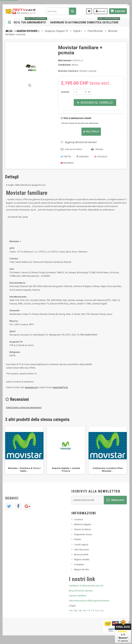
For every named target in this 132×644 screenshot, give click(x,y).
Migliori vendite (82, 559)
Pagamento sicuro (83, 534)
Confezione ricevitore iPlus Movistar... (108, 470)
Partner (78, 539)
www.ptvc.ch (31, 387)
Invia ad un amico (74, 149)
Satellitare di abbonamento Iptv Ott (86, 586)
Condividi (83, 157)
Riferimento (65, 60)
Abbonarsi (115, 500)
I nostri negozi (81, 545)
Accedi (101, 11)
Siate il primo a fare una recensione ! (24, 407)
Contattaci (79, 564)
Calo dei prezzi (81, 550)
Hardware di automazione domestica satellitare (85, 21)
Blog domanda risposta (81, 591)
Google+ (101, 157)
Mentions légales (83, 524)
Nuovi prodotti (81, 554)
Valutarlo (91, 132)
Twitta (66, 157)
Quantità (65, 92)
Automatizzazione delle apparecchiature (89, 601)
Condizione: (65, 65)
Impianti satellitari (78, 596)
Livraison (79, 519)
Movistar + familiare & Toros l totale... (24, 470)
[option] (24, 450)
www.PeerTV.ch (60, 387)
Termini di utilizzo (83, 529)
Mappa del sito (82, 569)
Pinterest (67, 163)
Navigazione (9, 22)
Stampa (99, 149)
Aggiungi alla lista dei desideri (81, 142)
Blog (9, 31)
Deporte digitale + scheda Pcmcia (66, 470)
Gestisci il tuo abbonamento (27, 21)
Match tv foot (27, 31)
